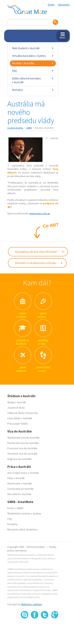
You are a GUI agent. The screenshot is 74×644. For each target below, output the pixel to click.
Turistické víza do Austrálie (22, 454)
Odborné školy (16, 413)
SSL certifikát (45, 627)
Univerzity (32, 413)
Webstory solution (31, 604)
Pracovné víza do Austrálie (22, 448)
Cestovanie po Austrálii (20, 489)
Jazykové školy (16, 408)
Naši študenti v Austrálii (33, 48)
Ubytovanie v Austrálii (20, 483)
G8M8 (29, 128)
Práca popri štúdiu (18, 424)
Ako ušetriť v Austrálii (19, 494)
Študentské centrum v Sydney (24, 513)
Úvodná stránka (15, 128)
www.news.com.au (40, 213)
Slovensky (64, 5)
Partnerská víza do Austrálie (23, 443)
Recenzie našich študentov (22, 529)
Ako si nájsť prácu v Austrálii (23, 473)
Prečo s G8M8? (16, 508)
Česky (51, 5)
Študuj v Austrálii (17, 402)
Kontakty (33, 90)
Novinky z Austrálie (33, 63)
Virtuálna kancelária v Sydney (33, 56)
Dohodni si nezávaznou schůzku (39, 263)
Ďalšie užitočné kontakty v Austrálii (33, 80)
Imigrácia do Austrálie (20, 459)
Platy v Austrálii (16, 478)
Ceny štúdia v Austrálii (20, 418)
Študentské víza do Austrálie (24, 438)
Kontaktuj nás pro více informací (40, 252)
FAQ (33, 71)
